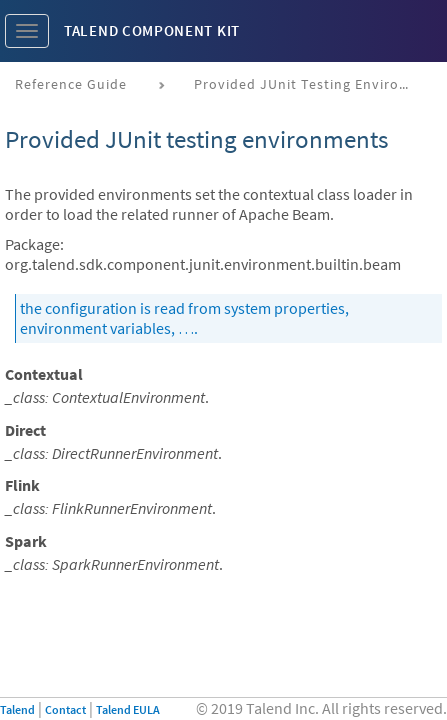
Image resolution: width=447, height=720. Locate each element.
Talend (17, 709)
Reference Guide (71, 84)
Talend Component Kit (152, 30)
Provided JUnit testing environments (311, 84)
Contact (65, 709)
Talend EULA (128, 709)
